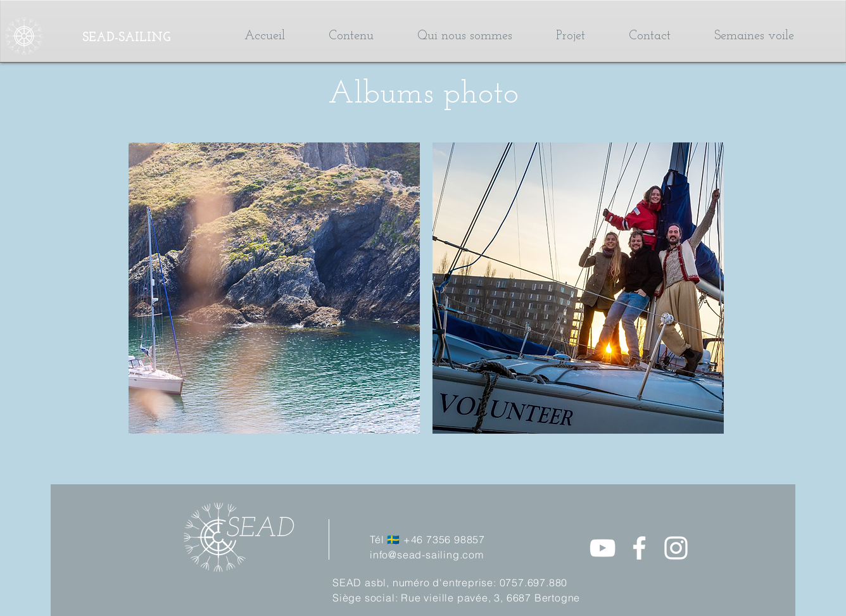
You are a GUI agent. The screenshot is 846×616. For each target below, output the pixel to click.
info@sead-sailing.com (427, 555)
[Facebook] (639, 548)
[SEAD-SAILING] (147, 38)
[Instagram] (676, 548)
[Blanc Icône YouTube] (603, 548)
